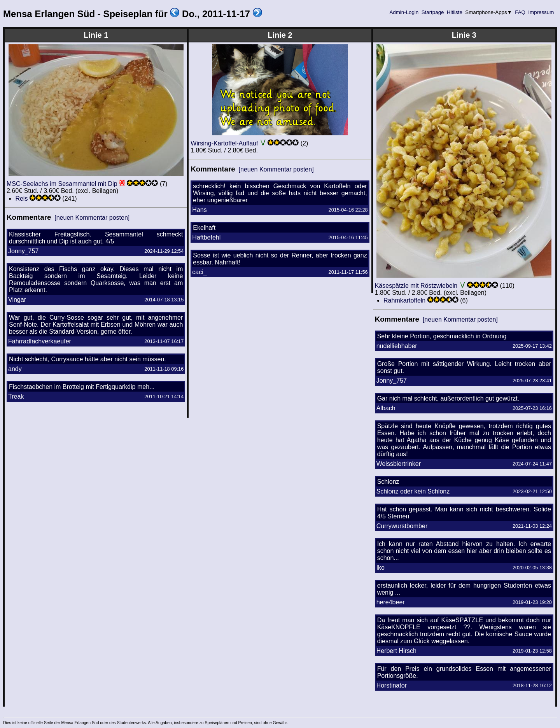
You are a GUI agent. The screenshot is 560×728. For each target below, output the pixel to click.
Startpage (433, 12)
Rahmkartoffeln (404, 300)
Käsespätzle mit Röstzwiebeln (416, 286)
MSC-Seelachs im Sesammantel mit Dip (62, 184)
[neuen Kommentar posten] (92, 218)
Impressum (541, 12)
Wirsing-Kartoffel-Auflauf (224, 143)
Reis (21, 199)
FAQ (520, 12)
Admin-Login (404, 12)
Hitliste (454, 12)
